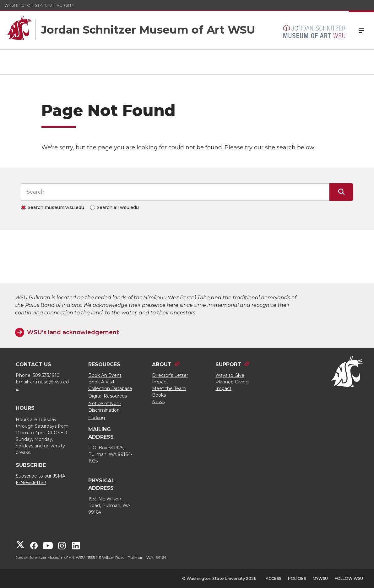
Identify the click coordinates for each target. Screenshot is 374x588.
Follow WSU (349, 578)
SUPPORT (228, 364)
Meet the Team (169, 388)
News (158, 402)
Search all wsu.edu (118, 207)
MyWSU (320, 578)
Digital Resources (108, 396)
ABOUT (162, 364)
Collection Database (110, 388)
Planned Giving (232, 382)
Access (273, 578)
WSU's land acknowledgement (73, 332)
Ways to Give (230, 375)
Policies (297, 578)
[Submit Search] (341, 192)
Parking (97, 418)
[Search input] (175, 192)
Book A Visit (101, 382)
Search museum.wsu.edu (56, 207)
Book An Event (105, 375)
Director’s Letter (170, 375)
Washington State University (39, 5)
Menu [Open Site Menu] (361, 30)
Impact (160, 382)
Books (159, 395)
